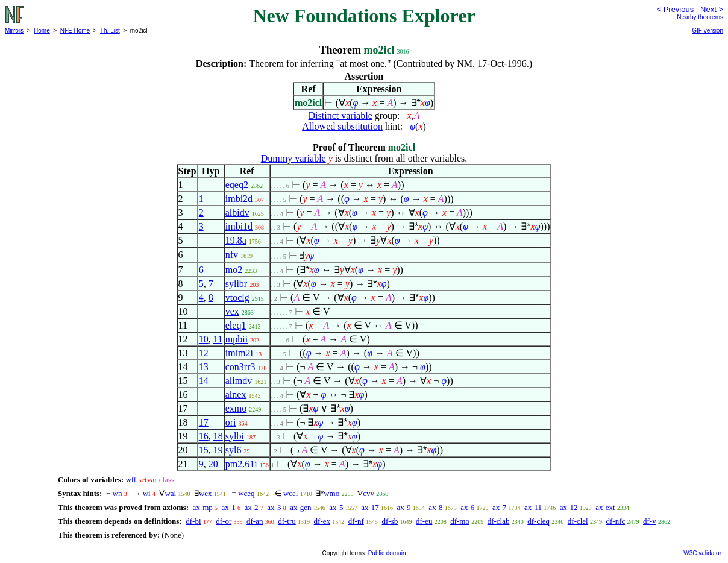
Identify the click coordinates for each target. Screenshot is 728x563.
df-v (650, 521)
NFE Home (75, 30)
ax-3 (274, 507)
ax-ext (605, 507)
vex (232, 311)
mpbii (237, 339)
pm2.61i (241, 464)
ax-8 (435, 507)
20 (213, 464)
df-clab (499, 521)
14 (204, 381)
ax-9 (404, 507)
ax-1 (229, 507)
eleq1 (236, 325)
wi (147, 493)
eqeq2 (237, 185)
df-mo (460, 521)
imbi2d (239, 199)
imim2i (239, 353)
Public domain (387, 553)
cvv (369, 493)
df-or (224, 521)
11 (218, 339)
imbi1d (239, 226)
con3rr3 (240, 367)
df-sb (390, 521)
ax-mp (203, 507)
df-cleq (538, 521)
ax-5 (336, 507)
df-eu (424, 521)
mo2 (234, 270)
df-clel (578, 521)
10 (204, 339)
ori (231, 422)
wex (206, 493)
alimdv (239, 381)
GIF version (708, 30)
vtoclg (237, 297)
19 (218, 450)
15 (204, 450)
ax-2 (251, 507)
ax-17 (370, 507)
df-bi (193, 521)
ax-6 (467, 507)
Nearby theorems (700, 17)
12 (204, 353)
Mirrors (14, 30)
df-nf (356, 521)
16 (204, 436)
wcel (291, 493)
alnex (236, 395)
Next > (712, 9)
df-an (255, 521)
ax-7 (499, 507)
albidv (237, 212)
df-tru (287, 521)
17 (204, 422)
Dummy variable (293, 158)
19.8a (236, 240)
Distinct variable (340, 115)
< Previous (675, 9)
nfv (232, 255)
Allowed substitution (342, 126)
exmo (236, 408)
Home (42, 30)
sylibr (236, 284)
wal (170, 493)
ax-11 (533, 507)
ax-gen (300, 507)
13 (204, 367)
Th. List (110, 30)
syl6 (234, 450)
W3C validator (702, 553)
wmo (331, 493)
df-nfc (615, 521)
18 (218, 436)
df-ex (322, 521)
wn (118, 493)
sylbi (235, 436)
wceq (246, 493)
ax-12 (569, 507)
